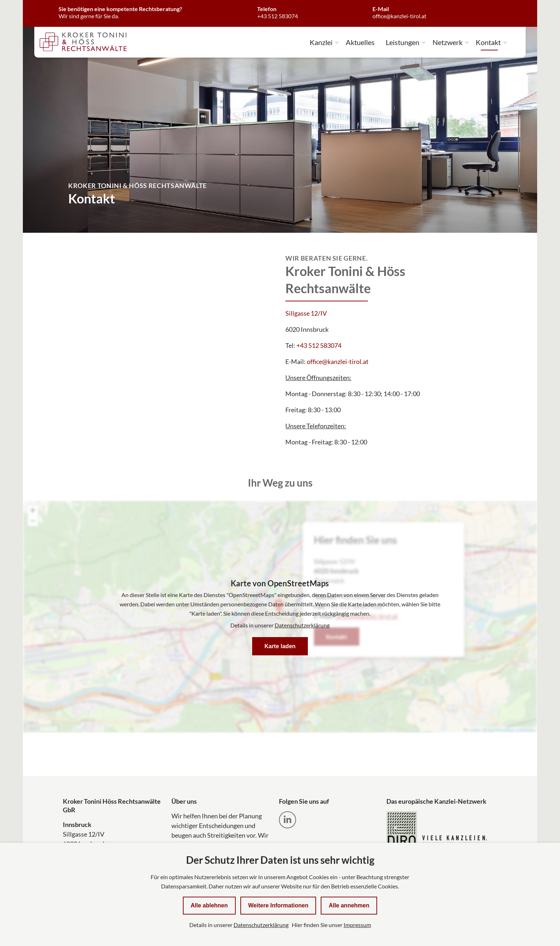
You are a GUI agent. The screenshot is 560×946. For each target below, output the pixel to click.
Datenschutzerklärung (302, 625)
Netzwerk (447, 42)
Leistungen (402, 42)
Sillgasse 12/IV (306, 313)
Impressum (357, 925)
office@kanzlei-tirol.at (338, 361)
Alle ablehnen (209, 905)
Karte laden (280, 646)
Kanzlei (321, 42)
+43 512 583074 (319, 345)
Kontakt (488, 42)
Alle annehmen (349, 905)
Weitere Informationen (278, 905)
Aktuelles (360, 42)
